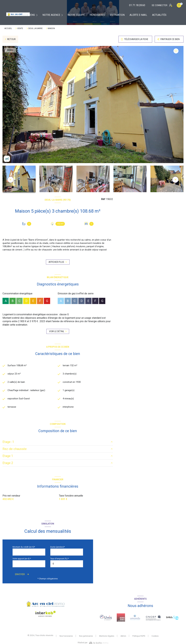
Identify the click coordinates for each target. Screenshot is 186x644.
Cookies (155, 637)
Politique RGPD (139, 637)
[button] (175, 180)
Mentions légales (107, 637)
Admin (123, 637)
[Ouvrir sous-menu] (38, 15)
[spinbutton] (67, 565)
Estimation (117, 15)
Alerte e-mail (138, 15)
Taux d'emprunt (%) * (60, 560)
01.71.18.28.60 (137, 5)
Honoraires (97, 15)
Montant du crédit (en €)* (24, 548)
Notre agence (51, 15)
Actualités (159, 15)
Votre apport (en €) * (22, 560)
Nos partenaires (86, 637)
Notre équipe (76, 15)
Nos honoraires (66, 637)
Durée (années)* (58, 548)
